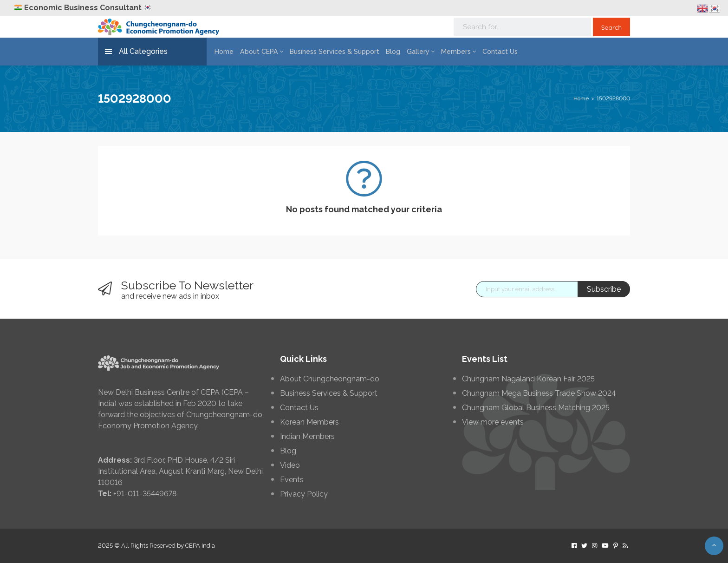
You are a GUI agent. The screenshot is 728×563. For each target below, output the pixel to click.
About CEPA (259, 52)
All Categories (136, 52)
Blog (386, 52)
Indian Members (307, 437)
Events (292, 480)
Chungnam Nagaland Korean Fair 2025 (528, 379)
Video (290, 465)
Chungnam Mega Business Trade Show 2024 (539, 393)
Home (223, 52)
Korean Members (309, 422)
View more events (493, 422)
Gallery (413, 52)
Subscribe (604, 289)
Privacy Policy (304, 494)
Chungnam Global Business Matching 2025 (536, 408)
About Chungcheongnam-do (330, 379)
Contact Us (489, 52)
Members (449, 52)
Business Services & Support (329, 52)
